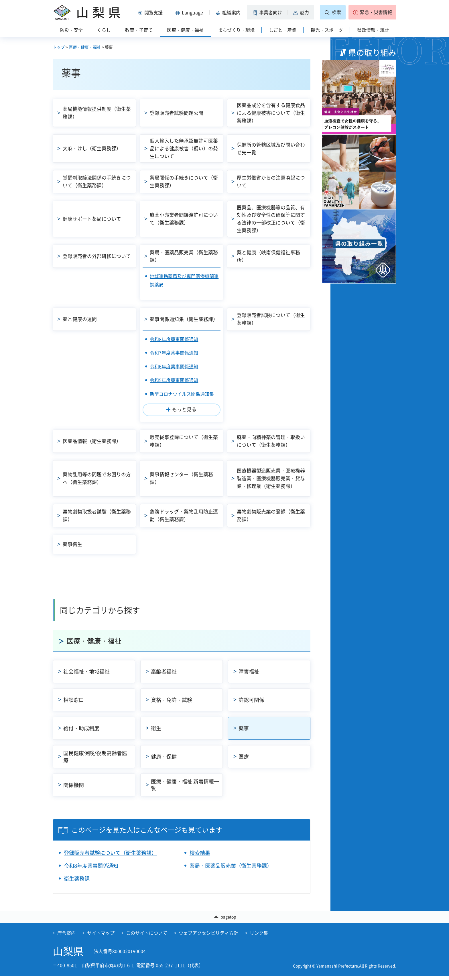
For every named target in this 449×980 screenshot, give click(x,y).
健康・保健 (164, 760)
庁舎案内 (66, 937)
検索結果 (200, 856)
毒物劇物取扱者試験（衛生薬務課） (97, 515)
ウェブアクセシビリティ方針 (208, 937)
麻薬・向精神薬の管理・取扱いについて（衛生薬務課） (271, 441)
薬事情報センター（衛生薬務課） (184, 478)
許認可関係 (251, 703)
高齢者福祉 (164, 675)
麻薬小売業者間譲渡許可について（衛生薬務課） (184, 219)
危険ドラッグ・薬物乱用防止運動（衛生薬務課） (184, 515)
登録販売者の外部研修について (97, 256)
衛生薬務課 (77, 882)
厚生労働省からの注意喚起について (271, 181)
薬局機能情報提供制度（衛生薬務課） (97, 113)
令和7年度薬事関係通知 (174, 353)
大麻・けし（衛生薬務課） (97, 148)
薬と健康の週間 (81, 319)
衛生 (156, 732)
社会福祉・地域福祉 (86, 675)
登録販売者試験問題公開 (178, 113)
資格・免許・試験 (172, 703)
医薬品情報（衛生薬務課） (94, 441)
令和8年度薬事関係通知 (174, 339)
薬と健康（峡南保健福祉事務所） (271, 256)
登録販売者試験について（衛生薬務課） (271, 319)
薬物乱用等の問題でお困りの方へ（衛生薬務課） (97, 478)
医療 (244, 760)
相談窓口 (74, 703)
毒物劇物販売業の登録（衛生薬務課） (271, 515)
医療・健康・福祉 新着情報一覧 (185, 789)
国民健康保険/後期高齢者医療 (95, 760)
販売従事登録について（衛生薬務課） (184, 441)
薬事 (244, 732)
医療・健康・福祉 (85, 47)
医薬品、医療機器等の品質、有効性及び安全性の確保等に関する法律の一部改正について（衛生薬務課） (271, 219)
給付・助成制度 (81, 732)
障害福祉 (249, 675)
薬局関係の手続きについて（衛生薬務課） (181, 181)
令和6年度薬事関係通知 (174, 366)
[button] (151, 12)
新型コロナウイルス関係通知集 (182, 394)
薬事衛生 (73, 546)
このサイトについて (147, 937)
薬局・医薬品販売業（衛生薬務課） (184, 256)
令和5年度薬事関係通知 (174, 380)
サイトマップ (101, 937)
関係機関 (74, 789)
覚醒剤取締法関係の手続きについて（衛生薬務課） (97, 181)
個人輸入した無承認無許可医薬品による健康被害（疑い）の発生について (184, 148)
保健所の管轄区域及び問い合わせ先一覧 (271, 148)
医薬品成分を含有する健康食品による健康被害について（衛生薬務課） (271, 113)
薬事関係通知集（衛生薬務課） (181, 319)
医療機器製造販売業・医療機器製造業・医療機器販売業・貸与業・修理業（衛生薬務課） (271, 478)
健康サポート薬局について (94, 219)
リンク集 (259, 937)
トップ (59, 47)
